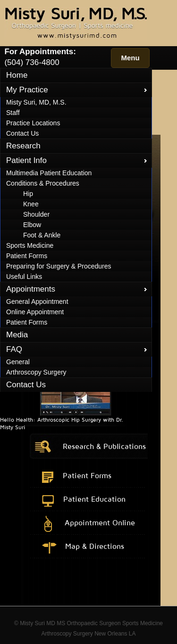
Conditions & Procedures (43, 183)
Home (17, 75)
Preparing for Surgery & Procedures (59, 266)
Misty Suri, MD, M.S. (36, 102)
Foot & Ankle (42, 235)
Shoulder (36, 214)
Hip (28, 194)
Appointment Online (100, 522)
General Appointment (37, 302)
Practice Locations (33, 123)
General (18, 362)
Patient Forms (27, 256)
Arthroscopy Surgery (36, 372)
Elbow (32, 225)
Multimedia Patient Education (49, 173)
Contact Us (22, 133)
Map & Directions (95, 546)
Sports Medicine (30, 245)
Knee (31, 204)
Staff (13, 113)
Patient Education (94, 499)
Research (23, 146)
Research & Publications (104, 446)
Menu (130, 58)
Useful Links (24, 277)
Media (17, 335)
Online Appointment (35, 312)
